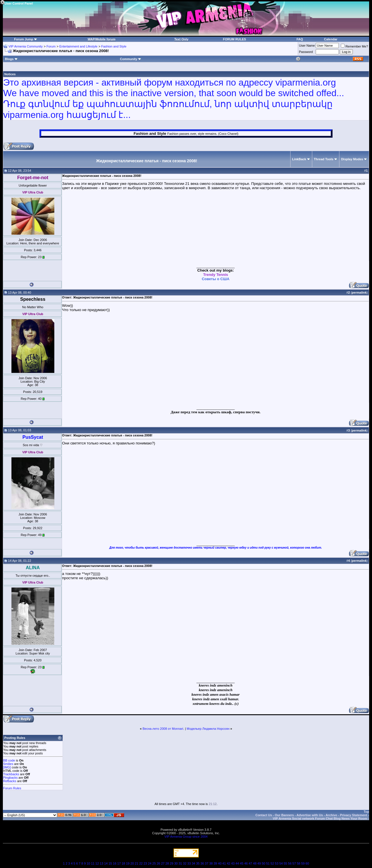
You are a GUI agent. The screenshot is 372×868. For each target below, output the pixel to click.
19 (128, 863)
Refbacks (10, 781)
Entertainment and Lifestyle (78, 46)
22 (141, 863)
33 (189, 863)
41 (224, 863)
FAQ (300, 39)
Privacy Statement (354, 815)
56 (290, 863)
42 (228, 863)
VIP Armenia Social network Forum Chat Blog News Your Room (320, 818)
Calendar (331, 39)
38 (211, 863)
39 (215, 863)
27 (163, 863)
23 (145, 863)
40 (220, 863)
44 (237, 863)
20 (132, 863)
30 (176, 863)
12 (97, 863)
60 (307, 863)
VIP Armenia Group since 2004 (186, 837)
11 (93, 863)
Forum (51, 46)
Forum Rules (12, 788)
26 (158, 863)
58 (299, 863)
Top (366, 812)
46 (246, 863)
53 (276, 863)
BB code (9, 760)
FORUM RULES (235, 39)
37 (206, 863)
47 (250, 863)
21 (136, 863)
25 (154, 863)
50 (263, 863)
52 (272, 863)
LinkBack (299, 159)
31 (180, 863)
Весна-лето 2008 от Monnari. (163, 729)
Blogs (11, 59)
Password (306, 52)
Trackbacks (11, 774)
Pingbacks (10, 778)
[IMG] (7, 767)
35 (198, 863)
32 (185, 863)
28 (167, 863)
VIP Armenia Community (26, 46)
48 (255, 863)
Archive (331, 815)
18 (123, 863)
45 (242, 863)
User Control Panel (16, 3)
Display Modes (352, 159)
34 (193, 863)
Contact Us (264, 815)
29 (172, 863)
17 (119, 863)
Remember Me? (354, 46)
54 (281, 863)
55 (285, 863)
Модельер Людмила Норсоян (208, 729)
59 (303, 863)
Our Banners (284, 815)
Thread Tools (324, 159)
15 (110, 863)
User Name (307, 46)
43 (233, 863)
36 (202, 863)
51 (268, 863)
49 (259, 863)
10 (88, 863)
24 (150, 863)
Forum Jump (24, 39)
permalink (359, 292)
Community (131, 59)
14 (106, 863)
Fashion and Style (114, 46)
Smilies (8, 764)
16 (115, 863)
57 (294, 863)
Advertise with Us (310, 815)
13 (102, 863)
